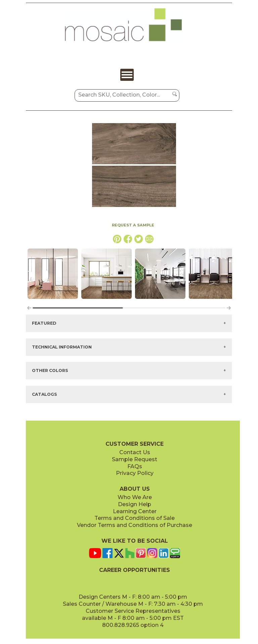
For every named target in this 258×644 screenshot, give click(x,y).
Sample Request (135, 459)
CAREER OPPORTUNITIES (135, 570)
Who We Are (135, 497)
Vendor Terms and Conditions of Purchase (135, 525)
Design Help (135, 504)
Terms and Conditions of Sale (135, 518)
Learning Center (135, 511)
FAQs (135, 466)
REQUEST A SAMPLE (133, 225)
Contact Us (135, 452)
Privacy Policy (135, 473)
